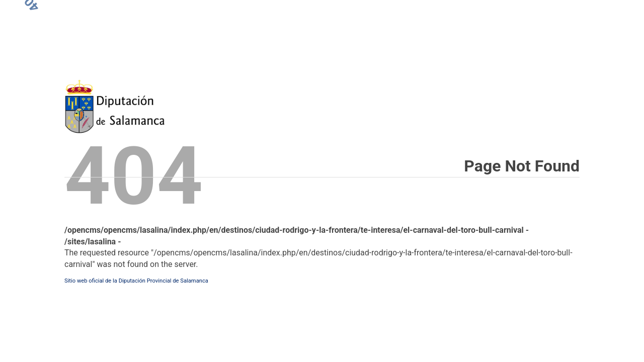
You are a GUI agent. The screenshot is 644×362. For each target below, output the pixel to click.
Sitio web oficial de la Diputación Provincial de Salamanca (136, 281)
